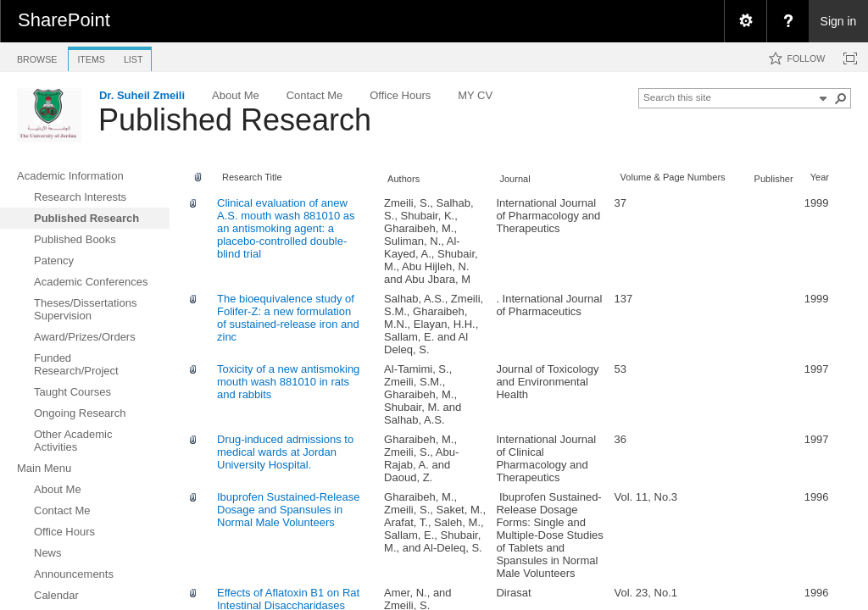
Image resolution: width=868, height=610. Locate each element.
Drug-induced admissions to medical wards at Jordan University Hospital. (285, 452)
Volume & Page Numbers (673, 177)
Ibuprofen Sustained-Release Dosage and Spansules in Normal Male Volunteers (288, 510)
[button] (841, 98)
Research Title (252, 177)
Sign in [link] (839, 21)
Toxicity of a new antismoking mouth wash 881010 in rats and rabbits (288, 382)
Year (820, 177)
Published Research (235, 120)
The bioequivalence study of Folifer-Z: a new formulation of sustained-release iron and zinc (288, 318)
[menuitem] (745, 21)
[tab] (37, 56)
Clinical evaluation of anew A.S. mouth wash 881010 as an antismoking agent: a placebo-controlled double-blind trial (286, 228)
